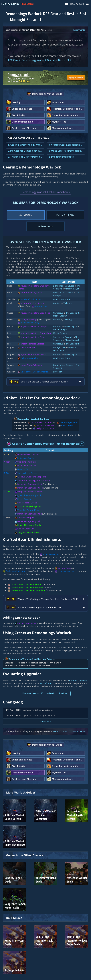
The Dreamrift (72, 313)
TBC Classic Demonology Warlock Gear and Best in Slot (39, 60)
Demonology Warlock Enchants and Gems (46, 192)
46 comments (79, 30)
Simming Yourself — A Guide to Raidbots (46, 693)
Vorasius (57, 326)
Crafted (57, 303)
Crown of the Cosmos (63, 293)
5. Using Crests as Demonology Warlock (66, 151)
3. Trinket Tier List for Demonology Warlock (25, 157)
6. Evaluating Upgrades (61, 157)
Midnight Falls (59, 348)
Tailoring (67, 303)
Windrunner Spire (61, 299)
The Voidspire (71, 326)
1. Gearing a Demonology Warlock (25, 145)
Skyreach (58, 372)
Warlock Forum (60, 731)
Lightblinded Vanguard (64, 286)
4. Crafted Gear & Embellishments (66, 145)
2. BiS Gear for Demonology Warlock (25, 151)
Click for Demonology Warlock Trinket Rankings (43, 444)
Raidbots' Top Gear (78, 680)
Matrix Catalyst (72, 289)
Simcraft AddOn (47, 683)
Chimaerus (58, 313)
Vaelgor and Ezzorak (63, 337)
